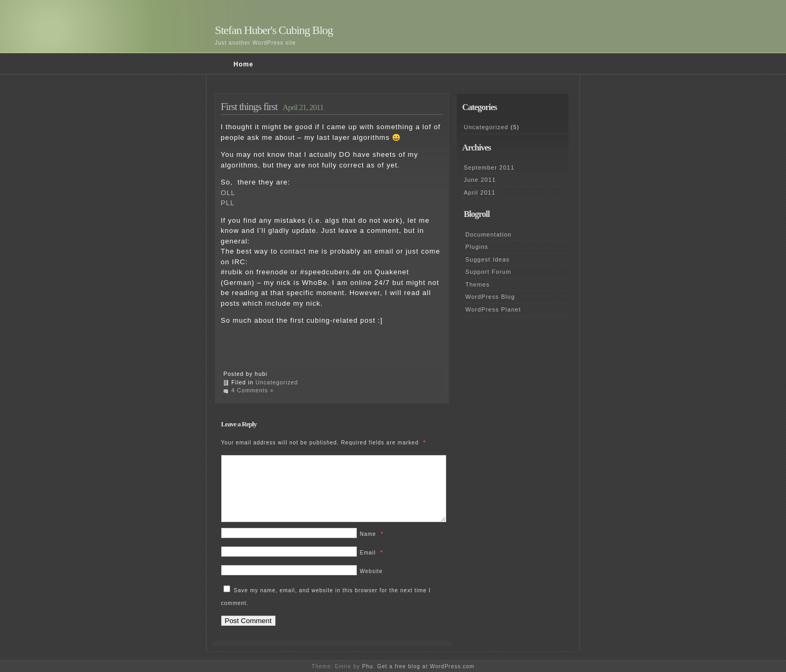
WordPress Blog (490, 297)
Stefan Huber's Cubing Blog (274, 30)
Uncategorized (277, 383)
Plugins (477, 247)
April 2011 (480, 192)
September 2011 (489, 167)
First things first (249, 107)
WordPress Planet (493, 309)
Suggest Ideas (487, 259)
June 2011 (480, 180)
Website (371, 584)
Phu (368, 666)
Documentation (488, 234)
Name (372, 547)
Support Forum (488, 272)
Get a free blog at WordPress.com (426, 666)
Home (243, 64)
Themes (478, 284)
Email (372, 565)
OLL (228, 193)
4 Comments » (253, 390)
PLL (228, 203)
